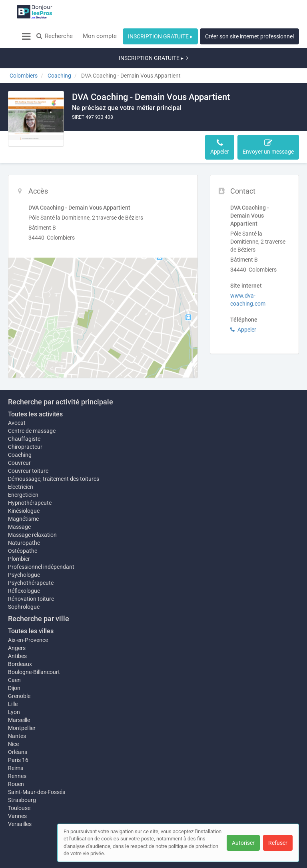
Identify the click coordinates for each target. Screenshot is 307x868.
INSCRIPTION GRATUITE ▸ (160, 36)
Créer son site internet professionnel (249, 36)
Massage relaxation (32, 511)
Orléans (18, 732)
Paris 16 (18, 740)
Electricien (21, 459)
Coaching (20, 427)
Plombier (19, 535)
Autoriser (243, 843)
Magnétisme (23, 495)
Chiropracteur (25, 419)
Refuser (278, 843)
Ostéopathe (23, 527)
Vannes (17, 796)
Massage (19, 503)
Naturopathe (24, 519)
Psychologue (24, 551)
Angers (17, 624)
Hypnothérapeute (30, 475)
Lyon (14, 688)
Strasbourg (22, 780)
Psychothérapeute (31, 559)
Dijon (14, 664)
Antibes (17, 632)
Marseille (19, 696)
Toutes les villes (31, 607)
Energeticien (23, 467)
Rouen (16, 764)
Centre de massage (32, 403)
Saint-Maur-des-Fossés (37, 772)
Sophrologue (24, 583)
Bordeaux (20, 640)
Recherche (55, 36)
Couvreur (19, 435)
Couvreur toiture (28, 443)
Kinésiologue (24, 483)
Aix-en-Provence (28, 616)
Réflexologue (24, 567)
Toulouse (19, 788)
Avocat (17, 395)
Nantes (17, 716)
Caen (14, 656)
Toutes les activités (35, 386)
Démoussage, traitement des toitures (54, 451)
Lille (13, 680)
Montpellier (22, 704)
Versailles (20, 804)
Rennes (17, 756)
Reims (16, 748)
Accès (84, 123)
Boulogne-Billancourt (34, 648)
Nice (13, 724)
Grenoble (19, 672)
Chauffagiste (24, 411)
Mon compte (100, 36)
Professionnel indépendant (41, 543)
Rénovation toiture (31, 575)
